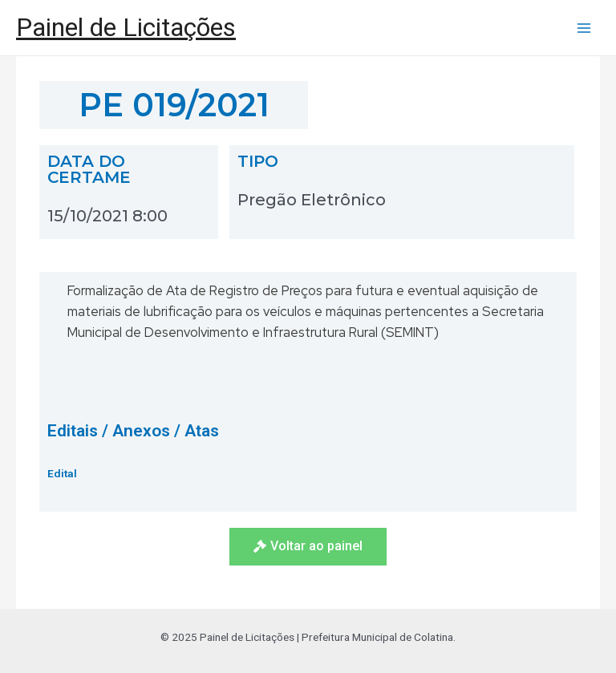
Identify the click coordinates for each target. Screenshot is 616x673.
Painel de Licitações (126, 27)
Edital (62, 473)
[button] (308, 547)
